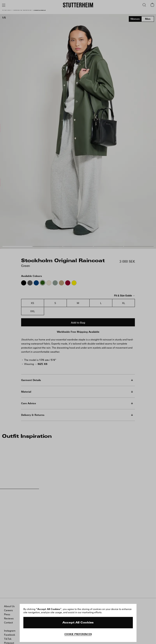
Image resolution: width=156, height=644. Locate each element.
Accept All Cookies (78, 623)
